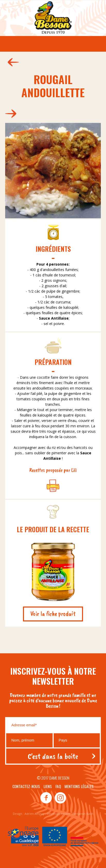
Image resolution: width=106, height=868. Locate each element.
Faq (58, 786)
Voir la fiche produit (53, 614)
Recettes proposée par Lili (53, 470)
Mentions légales (79, 786)
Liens (48, 786)
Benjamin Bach (83, 814)
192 (12, 114)
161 (12, 62)
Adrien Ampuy (34, 814)
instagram (60, 798)
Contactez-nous (26, 786)
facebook (46, 798)
